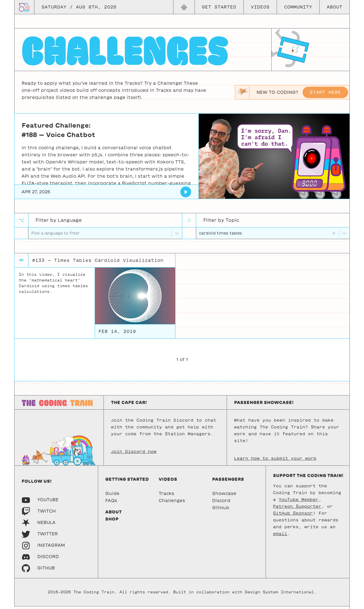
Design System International (279, 595)
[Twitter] (40, 536)
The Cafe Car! (129, 405)
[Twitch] (39, 514)
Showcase (224, 496)
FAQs (111, 503)
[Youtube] (40, 502)
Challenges (172, 503)
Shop (112, 522)
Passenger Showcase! (264, 405)
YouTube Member (299, 502)
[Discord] (40, 559)
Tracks (167, 496)
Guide (112, 496)
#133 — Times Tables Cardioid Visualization (98, 263)
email (280, 536)
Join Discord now (134, 454)
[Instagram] (43, 548)
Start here (325, 92)
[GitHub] (38, 570)
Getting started (127, 482)
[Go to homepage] (24, 7)
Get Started (219, 7)
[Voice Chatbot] (186, 192)
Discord (221, 503)
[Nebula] (39, 525)
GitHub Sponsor (293, 516)
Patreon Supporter (297, 509)
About (335, 7)
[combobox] (200, 234)
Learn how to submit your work (275, 461)
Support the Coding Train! (308, 478)
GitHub (221, 510)
